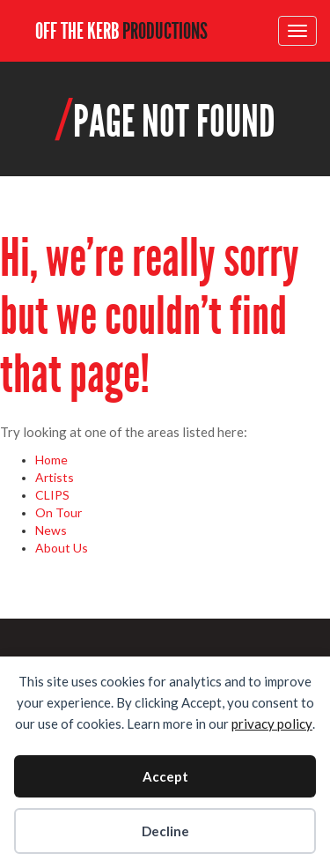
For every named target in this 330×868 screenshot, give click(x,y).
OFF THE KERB (121, 31)
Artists (55, 477)
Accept (165, 776)
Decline (165, 831)
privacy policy (272, 723)
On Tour (59, 512)
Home (51, 460)
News (51, 530)
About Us (62, 548)
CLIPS (52, 495)
